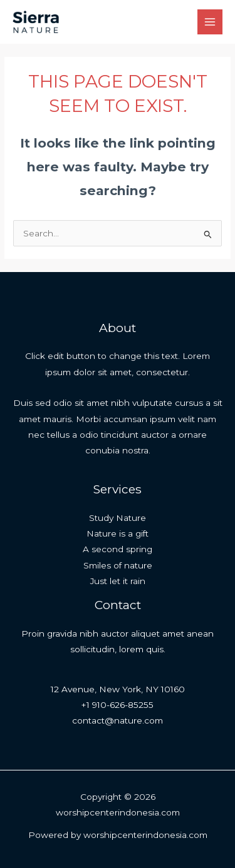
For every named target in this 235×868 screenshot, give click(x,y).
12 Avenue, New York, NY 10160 (118, 689)
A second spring (118, 549)
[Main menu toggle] (210, 22)
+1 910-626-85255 (118, 705)
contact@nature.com (118, 720)
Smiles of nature (118, 565)
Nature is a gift (118, 533)
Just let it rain (118, 581)
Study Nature (118, 518)
